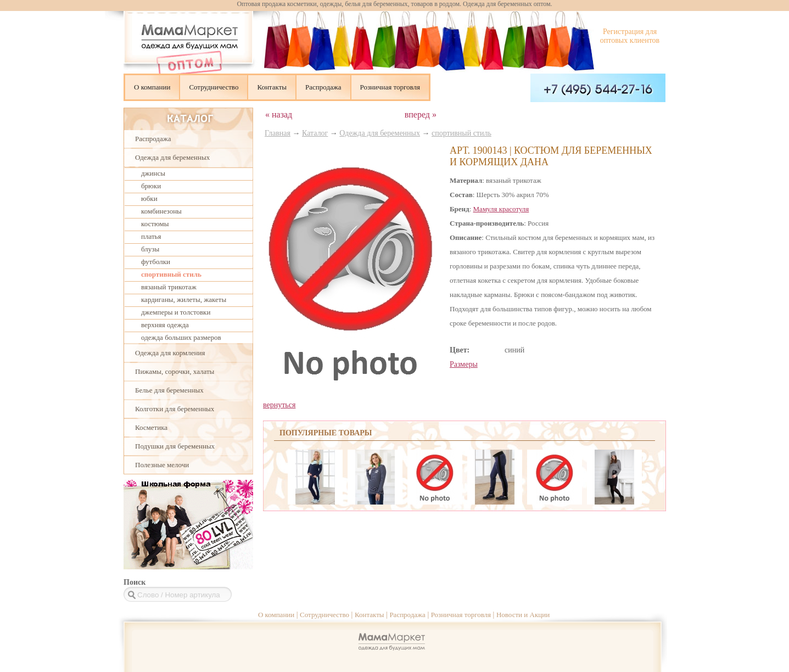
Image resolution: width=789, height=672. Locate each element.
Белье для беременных (169, 390)
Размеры (464, 364)
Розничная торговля (390, 87)
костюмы (155, 224)
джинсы (153, 173)
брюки (151, 186)
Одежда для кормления (170, 353)
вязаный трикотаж (169, 287)
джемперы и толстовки (176, 312)
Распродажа (323, 87)
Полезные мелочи (162, 465)
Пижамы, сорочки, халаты (175, 371)
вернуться (279, 405)
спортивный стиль (171, 274)
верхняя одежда (165, 325)
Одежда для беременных (172, 157)
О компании (152, 87)
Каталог (315, 133)
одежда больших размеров (181, 337)
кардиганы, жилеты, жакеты (184, 299)
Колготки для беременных (175, 409)
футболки (156, 262)
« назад (279, 114)
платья (151, 236)
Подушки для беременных (175, 446)
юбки (149, 198)
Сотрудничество (214, 87)
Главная (278, 133)
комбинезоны (161, 211)
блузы (150, 249)
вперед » (421, 114)
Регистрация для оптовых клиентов (630, 36)
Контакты (272, 87)
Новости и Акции (523, 615)
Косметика (151, 427)
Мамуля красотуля (501, 209)
